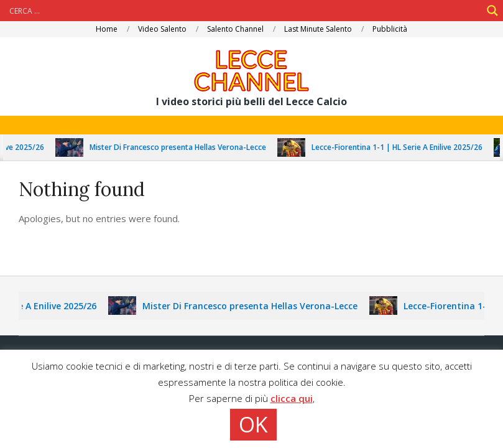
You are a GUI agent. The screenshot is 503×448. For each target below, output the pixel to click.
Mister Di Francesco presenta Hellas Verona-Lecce (181, 147)
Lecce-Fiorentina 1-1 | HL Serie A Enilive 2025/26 (400, 147)
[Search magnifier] (492, 11)
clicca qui (292, 398)
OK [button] (253, 424)
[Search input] (244, 11)
